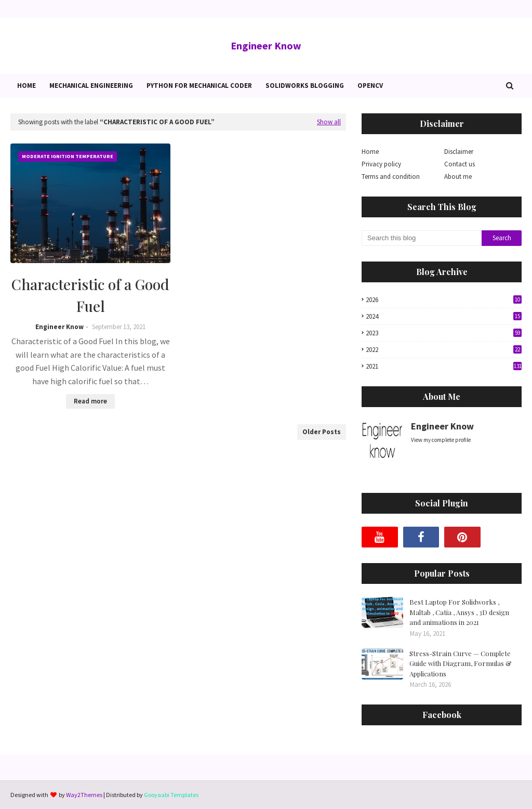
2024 (444, 316)
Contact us (460, 164)
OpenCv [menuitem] (370, 86)
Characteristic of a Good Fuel (90, 295)
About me (458, 177)
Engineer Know (266, 45)
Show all (329, 122)
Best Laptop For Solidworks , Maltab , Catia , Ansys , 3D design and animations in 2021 (459, 612)
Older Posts (322, 432)
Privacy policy (381, 164)
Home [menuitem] (26, 86)
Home (370, 152)
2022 (444, 350)
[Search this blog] (422, 238)
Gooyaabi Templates (171, 795)
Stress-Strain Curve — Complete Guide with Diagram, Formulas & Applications (461, 663)
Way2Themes (84, 795)
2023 (444, 333)
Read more (90, 401)
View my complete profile (441, 440)
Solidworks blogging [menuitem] (305, 86)
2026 (444, 300)
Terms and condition (391, 177)
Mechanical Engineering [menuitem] (91, 86)
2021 (444, 366)
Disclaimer (459, 152)
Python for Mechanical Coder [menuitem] (199, 86)
